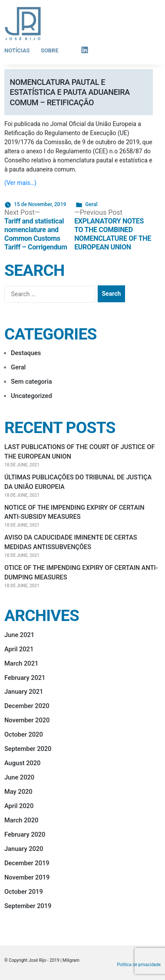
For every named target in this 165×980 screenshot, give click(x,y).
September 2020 (28, 749)
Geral (91, 204)
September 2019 (28, 906)
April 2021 (19, 649)
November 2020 (27, 720)
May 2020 (18, 792)
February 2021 (25, 678)
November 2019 (27, 877)
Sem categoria (31, 382)
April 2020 (19, 806)
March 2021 (21, 663)
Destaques (26, 353)
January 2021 (24, 692)
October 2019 (24, 892)
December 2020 (27, 706)
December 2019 (27, 863)
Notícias (17, 50)
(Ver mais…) (20, 183)
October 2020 (24, 734)
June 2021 (19, 635)
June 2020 (19, 777)
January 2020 (24, 849)
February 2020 (25, 834)
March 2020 (21, 820)
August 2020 (22, 763)
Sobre (50, 50)
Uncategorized (31, 396)
